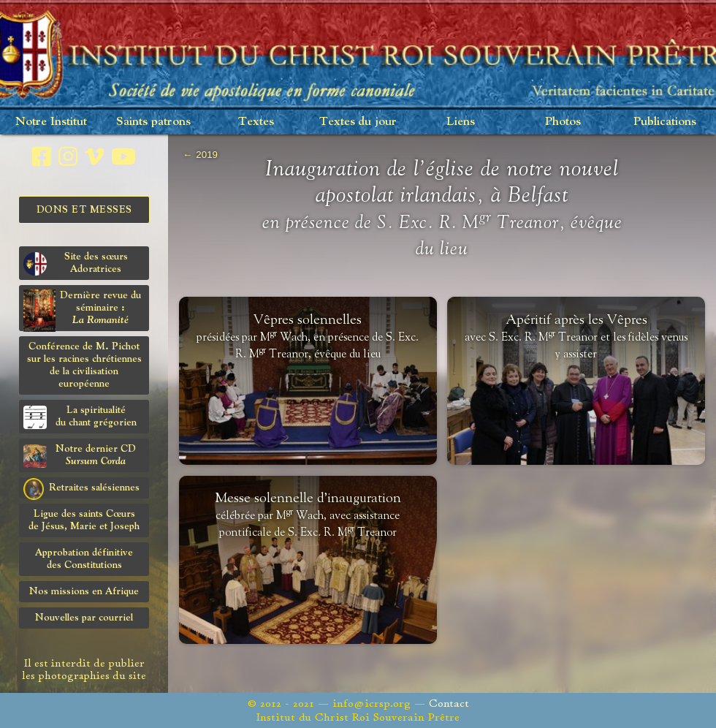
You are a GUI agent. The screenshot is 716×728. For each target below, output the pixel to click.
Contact (449, 704)
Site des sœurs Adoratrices (76, 263)
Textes (256, 122)
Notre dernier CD (80, 456)
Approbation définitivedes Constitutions (84, 559)
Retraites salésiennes (81, 488)
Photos (563, 122)
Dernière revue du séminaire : (82, 310)
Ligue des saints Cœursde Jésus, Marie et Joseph (84, 520)
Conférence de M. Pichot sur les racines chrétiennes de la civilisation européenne (84, 365)
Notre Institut (51, 122)
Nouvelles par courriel (84, 618)
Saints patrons (153, 122)
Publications (665, 122)
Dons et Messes (84, 210)
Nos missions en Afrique (84, 591)
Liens (461, 122)
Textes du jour (358, 122)
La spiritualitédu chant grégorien (80, 417)
